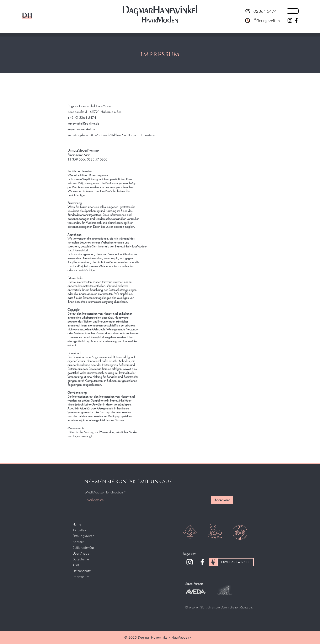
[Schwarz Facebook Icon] (296, 20)
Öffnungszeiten (84, 536)
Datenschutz (82, 571)
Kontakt (78, 542)
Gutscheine (81, 560)
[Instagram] (190, 562)
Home (77, 525)
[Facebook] (202, 562)
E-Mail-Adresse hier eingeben (104, 493)
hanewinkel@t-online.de (83, 123)
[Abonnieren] (222, 500)
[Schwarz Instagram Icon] (290, 20)
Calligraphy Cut (83, 548)
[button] (293, 11)
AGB (76, 565)
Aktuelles (79, 530)
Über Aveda (81, 554)
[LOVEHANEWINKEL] (236, 562)
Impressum (81, 577)
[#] (213, 562)
